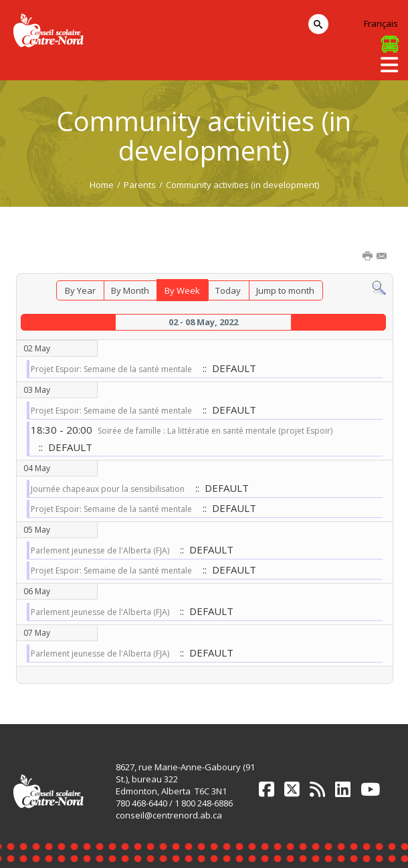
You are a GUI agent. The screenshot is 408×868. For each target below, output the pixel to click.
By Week (182, 290)
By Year (80, 290)
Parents (140, 185)
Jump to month (285, 290)
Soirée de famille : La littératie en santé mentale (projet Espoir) (215, 431)
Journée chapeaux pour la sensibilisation (108, 489)
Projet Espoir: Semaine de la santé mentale (111, 369)
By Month (130, 290)
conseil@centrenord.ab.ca (169, 815)
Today (228, 290)
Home (102, 185)
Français (381, 23)
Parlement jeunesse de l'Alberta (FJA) (100, 550)
